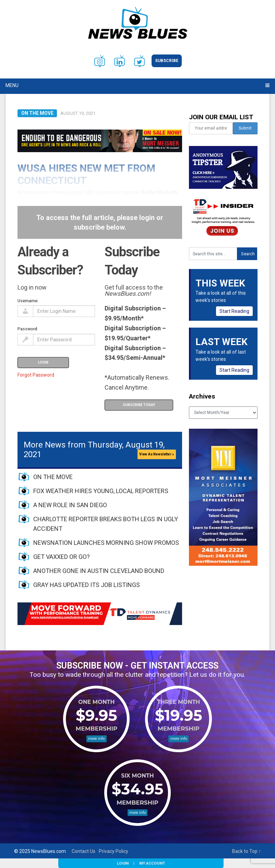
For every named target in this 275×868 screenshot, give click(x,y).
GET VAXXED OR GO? (62, 557)
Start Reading (234, 311)
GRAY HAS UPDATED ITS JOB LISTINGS (87, 585)
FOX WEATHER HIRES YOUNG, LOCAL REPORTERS (101, 491)
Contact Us (83, 851)
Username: (28, 301)
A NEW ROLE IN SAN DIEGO (70, 505)
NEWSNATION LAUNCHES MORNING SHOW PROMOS (106, 543)
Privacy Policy (113, 851)
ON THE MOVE (53, 477)
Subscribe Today (139, 405)
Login (123, 863)
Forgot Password (36, 375)
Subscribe (167, 61)
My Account (152, 863)
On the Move (37, 113)
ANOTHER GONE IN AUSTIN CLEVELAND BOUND (99, 571)
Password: (28, 329)
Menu (12, 85)
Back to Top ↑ (247, 851)
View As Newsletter (157, 454)
